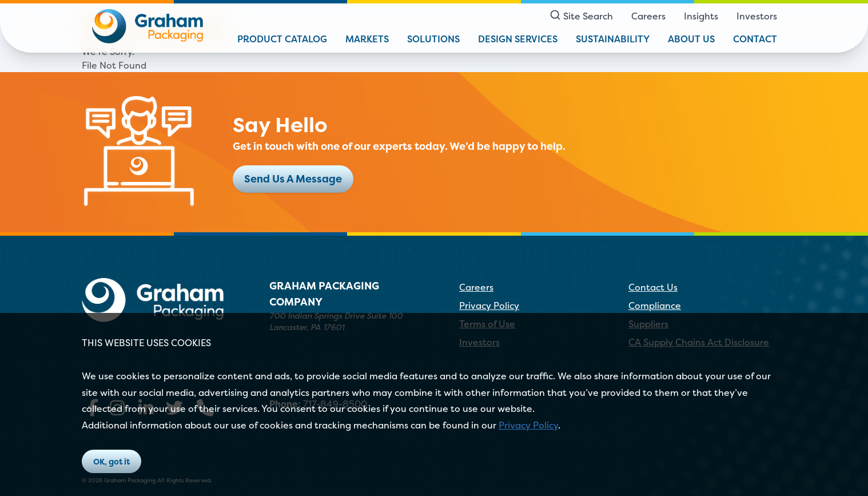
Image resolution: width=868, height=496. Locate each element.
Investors (757, 16)
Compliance (655, 305)
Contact (755, 39)
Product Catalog (282, 39)
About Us (691, 39)
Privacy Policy (528, 425)
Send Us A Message (293, 179)
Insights (701, 16)
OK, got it (112, 461)
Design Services (518, 39)
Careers (648, 16)
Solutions (433, 39)
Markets (367, 39)
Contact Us (653, 287)
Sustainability (613, 39)
